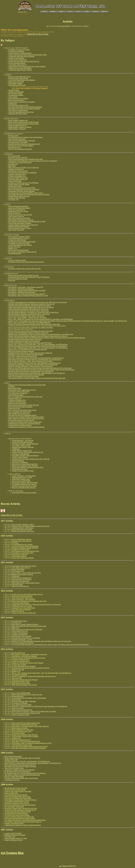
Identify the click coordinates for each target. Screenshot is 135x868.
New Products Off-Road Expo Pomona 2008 (22, 188)
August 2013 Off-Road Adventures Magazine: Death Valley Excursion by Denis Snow (34, 324)
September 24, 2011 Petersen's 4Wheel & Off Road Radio (26, 355)
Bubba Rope (12, 166)
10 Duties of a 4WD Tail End (17, 240)
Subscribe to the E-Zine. (38, 34)
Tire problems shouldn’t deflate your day (24, 484)
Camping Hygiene (14, 90)
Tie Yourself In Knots (15, 253)
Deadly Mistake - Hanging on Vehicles (20, 127)
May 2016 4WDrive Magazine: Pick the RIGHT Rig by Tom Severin (29, 314)
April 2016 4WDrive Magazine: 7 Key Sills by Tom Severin (26, 316)
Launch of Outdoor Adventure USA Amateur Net (23, 225)
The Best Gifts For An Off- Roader (19, 184)
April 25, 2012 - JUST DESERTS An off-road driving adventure (28, 349)
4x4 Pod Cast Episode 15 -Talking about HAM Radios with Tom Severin (30, 343)
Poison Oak (12, 280)
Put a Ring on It (13, 164)
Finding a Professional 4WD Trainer (23, 471)
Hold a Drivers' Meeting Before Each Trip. (25, 464)
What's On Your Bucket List (17, 210)
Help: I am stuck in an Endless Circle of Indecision (24, 168)
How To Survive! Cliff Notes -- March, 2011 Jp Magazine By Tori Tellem (30, 361)
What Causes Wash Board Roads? (18, 250)
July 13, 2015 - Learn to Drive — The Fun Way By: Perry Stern (27, 317)
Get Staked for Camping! (16, 95)
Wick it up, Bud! (13, 136)
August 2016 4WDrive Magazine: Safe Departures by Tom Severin (28, 309)
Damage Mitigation (18, 696)
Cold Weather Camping (15, 83)
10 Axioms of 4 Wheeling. (16, 51)
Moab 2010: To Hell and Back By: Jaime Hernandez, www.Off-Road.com (30, 366)
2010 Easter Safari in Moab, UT (18, 179)
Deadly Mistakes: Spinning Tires (18, 120)
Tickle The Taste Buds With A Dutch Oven (21, 112)
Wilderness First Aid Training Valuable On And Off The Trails (27, 385)
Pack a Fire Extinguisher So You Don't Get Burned (23, 376)
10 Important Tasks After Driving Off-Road (21, 56)
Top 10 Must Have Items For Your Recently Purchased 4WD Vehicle (29, 194)
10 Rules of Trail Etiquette (16, 58)
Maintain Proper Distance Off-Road (23, 447)
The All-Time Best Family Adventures (20, 223)
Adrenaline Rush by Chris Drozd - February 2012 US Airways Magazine (30, 353)
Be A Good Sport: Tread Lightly (18, 142)
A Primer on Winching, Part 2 (17, 174)
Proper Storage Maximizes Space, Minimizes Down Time (26, 159)
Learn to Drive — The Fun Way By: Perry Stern (26, 573)
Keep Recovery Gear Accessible (18, 171)
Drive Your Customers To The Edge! (19, 218)
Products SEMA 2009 (15, 181)
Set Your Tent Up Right (15, 93)
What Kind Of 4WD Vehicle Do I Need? (24, 493)
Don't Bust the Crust (14, 147)
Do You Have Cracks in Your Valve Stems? (21, 420)
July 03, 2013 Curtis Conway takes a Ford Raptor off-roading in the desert (31, 328)
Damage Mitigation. (18, 461)
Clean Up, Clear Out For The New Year (20, 215)
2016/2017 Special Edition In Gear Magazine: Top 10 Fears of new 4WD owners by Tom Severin (37, 302)
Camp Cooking (13, 97)
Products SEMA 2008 (15, 186)
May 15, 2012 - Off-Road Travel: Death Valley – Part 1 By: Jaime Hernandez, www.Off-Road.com (38, 348)
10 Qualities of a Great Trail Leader (19, 50)
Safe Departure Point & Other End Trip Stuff (22, 242)
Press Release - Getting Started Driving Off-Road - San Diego (27, 291)
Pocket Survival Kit (14, 408)
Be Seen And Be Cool (15, 398)
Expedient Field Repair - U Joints (22, 477)
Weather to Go (13, 248)
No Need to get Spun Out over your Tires (24, 486)
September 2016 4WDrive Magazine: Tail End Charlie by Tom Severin (30, 306)
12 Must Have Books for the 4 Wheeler (20, 70)
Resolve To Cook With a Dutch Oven (19, 77)
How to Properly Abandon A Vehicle (19, 237)
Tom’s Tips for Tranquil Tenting (18, 110)
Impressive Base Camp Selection (18, 78)
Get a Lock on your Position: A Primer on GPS (22, 252)
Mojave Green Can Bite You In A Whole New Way (24, 122)
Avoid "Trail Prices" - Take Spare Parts (24, 476)
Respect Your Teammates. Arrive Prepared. (25, 466)
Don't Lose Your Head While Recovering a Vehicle (24, 124)
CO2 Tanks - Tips (14, 200)
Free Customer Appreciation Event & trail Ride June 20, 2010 (27, 221)
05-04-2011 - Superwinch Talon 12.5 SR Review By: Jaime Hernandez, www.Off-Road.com (36, 358)
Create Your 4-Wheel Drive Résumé (19, 208)
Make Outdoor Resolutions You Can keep (21, 220)
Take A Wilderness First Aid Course (19, 413)
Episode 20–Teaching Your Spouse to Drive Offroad (24, 341)
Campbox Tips (13, 104)
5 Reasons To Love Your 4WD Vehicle (20, 68)
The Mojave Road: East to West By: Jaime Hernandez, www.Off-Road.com (31, 371)
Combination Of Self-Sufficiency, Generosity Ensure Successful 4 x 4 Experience (33, 161)
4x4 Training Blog (12, 853)
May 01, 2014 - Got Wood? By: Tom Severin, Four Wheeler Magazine (29, 323)
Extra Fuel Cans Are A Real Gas (18, 157)
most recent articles (63, 26)
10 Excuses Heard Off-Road (17, 63)
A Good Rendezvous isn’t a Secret (19, 238)
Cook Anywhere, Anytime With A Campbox (22, 102)
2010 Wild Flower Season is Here (18, 105)
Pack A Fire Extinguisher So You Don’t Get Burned (24, 189)
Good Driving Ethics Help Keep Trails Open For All (24, 144)
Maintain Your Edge (14, 247)
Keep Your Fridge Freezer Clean (18, 178)
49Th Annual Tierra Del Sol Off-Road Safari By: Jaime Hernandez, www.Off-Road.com (35, 360)
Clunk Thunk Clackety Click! (21, 479)
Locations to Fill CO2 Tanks (17, 198)
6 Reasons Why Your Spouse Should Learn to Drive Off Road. (27, 66)
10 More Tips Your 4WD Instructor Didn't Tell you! (24, 61)
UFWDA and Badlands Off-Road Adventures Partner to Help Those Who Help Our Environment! (38, 346)
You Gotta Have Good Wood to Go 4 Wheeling (22, 173)
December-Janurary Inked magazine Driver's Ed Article (25, 339)
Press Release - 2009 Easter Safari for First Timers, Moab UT (23, 822)
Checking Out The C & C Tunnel (18, 211)
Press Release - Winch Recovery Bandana (21, 289)
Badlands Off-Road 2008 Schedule (19, 226)
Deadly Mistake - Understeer (17, 129)
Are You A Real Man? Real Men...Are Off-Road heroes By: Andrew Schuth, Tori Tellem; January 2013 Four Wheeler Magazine (47, 338)
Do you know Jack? (14, 156)
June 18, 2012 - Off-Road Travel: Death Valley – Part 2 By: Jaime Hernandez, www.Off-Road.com (38, 344)
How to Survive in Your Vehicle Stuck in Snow (22, 410)
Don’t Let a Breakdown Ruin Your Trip (24, 488)
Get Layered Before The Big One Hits (20, 412)
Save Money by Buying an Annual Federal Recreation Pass (26, 262)
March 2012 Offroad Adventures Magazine (21, 351)
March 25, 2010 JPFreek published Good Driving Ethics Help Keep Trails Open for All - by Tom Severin (40, 368)
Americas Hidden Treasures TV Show (20, 228)
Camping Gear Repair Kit (16, 92)
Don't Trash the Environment (17, 139)
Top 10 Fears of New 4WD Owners (19, 392)
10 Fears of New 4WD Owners (18, 60)
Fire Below (12, 387)
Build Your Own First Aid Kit (17, 403)
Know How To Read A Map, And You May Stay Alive (25, 269)
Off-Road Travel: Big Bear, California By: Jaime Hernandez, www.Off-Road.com (33, 365)
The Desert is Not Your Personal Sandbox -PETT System (25, 193)
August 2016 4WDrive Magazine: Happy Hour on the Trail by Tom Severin (31, 307)
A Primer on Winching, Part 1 (17, 176)
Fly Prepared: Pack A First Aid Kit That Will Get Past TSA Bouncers (29, 277)
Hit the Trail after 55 (14, 213)
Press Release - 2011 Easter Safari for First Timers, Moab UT (27, 294)
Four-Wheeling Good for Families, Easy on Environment (25, 137)
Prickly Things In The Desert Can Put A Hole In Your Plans (26, 419)
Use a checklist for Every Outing (18, 98)
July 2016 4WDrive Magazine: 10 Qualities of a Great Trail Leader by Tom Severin (33, 312)
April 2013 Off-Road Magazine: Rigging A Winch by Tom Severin (28, 333)
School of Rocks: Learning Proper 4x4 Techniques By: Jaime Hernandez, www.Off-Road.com (37, 373)
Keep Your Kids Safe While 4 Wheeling (20, 407)
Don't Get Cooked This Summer (18, 279)
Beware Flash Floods (15, 388)
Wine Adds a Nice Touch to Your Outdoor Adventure (24, 109)
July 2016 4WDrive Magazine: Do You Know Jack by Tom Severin (28, 311)
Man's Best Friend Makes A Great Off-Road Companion (25, 107)
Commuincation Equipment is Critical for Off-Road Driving (26, 427)
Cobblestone (16, 449)
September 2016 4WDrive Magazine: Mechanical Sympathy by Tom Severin (31, 304)
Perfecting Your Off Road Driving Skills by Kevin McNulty (26, 375)
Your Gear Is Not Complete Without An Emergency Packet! (26, 417)
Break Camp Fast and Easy (16, 100)
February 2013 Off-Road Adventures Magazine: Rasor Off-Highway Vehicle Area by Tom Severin (38, 336)
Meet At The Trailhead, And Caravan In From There (28, 467)
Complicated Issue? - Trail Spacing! (23, 440)
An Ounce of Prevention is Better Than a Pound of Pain (25, 422)
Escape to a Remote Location (17, 260)
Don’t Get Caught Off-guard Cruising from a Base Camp (25, 397)
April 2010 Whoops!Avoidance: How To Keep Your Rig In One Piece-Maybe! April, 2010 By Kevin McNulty (41, 370)
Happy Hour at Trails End (16, 82)
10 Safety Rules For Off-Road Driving (20, 53)
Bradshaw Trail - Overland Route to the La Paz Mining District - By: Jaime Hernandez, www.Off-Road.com (41, 334)
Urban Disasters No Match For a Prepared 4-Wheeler (24, 424)
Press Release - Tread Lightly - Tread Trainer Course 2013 (26, 287)
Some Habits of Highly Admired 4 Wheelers (25, 456)
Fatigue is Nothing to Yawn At (17, 125)
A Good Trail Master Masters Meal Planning (22, 80)
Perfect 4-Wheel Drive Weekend (18, 206)
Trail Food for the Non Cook (17, 85)
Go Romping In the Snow (20, 469)
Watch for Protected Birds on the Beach (20, 149)
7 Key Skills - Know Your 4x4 (17, 65)
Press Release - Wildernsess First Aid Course (22, 292)
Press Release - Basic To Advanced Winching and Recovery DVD (28, 296)
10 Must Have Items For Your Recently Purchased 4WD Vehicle (28, 55)
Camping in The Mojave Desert (18, 114)
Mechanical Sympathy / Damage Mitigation (25, 444)
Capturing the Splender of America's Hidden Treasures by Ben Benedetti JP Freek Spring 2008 (37, 378)
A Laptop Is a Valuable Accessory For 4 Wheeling (23, 183)
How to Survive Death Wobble (21, 481)
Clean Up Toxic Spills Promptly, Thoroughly (22, 141)
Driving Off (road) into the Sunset (22, 442)
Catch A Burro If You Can (16, 216)
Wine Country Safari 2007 (16, 230)
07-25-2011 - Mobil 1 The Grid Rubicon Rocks (22, 356)
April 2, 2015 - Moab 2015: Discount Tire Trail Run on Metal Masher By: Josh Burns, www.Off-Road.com (40, 319)
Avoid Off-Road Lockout (16, 395)
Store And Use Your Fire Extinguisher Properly (22, 415)
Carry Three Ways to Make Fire (18, 393)
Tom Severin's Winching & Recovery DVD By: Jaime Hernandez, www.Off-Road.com (34, 363)
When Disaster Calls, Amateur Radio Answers (22, 390)
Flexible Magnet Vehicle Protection (19, 196)
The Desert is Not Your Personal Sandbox (21, 146)
